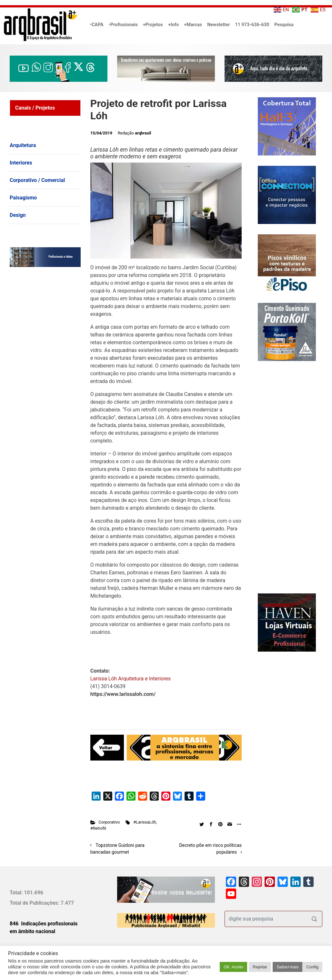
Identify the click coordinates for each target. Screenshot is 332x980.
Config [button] (312, 967)
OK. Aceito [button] (233, 967)
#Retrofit (98, 828)
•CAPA (97, 25)
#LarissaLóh (145, 822)
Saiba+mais (287, 967)
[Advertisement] (50, 338)
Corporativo (109, 822)
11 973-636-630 (252, 25)
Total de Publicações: (35, 903)
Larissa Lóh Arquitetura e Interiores (131, 679)
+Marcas (193, 25)
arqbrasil (143, 133)
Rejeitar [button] (260, 967)
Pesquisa (284, 25)
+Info (173, 25)
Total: (17, 893)
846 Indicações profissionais (44, 924)
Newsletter (218, 25)
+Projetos (153, 25)
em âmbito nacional (32, 931)
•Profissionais (123, 25)
